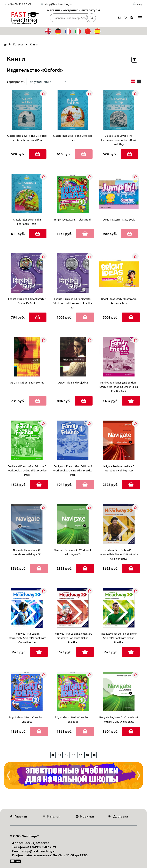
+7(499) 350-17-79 (19, 4)
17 (80, 755)
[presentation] (9, 775)
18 (87, 755)
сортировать (16, 81)
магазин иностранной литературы (74, 10)
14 (60, 755)
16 (74, 755)
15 (67, 755)
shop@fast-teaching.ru (59, 4)
